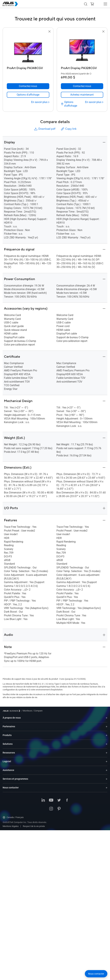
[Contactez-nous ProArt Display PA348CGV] (28, 76)
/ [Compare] (37, 697)
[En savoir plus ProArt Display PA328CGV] (94, 92)
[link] (28, 85)
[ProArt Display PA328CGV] (82, 67)
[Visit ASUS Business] (12, 698)
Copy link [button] (68, 116)
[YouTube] (51, 787)
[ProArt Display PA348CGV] (28, 67)
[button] (86, 4)
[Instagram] (51, 796)
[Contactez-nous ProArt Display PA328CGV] (82, 76)
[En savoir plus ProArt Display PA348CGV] (40, 92)
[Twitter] (59, 787)
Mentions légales (11, 813)
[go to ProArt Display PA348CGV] (28, 49)
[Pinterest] (59, 796)
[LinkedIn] (43, 787)
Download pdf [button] (44, 116)
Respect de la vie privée (34, 813)
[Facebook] (67, 787)
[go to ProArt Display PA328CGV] (82, 49)
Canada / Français (13, 804)
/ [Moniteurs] (27, 697)
